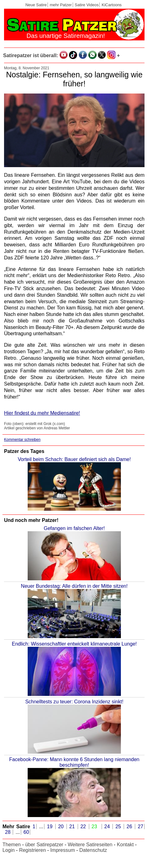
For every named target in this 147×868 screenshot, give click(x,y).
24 (108, 827)
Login (9, 850)
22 (84, 827)
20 (62, 827)
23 (95, 827)
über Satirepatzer (44, 845)
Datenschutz (93, 850)
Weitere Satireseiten (90, 845)
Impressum (63, 850)
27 (140, 827)
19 (51, 827)
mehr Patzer (61, 5)
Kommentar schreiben (22, 440)
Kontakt (125, 845)
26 (130, 827)
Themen (12, 845)
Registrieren (32, 850)
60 (26, 832)
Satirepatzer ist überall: (31, 55)
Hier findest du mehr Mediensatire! (42, 413)
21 (73, 827)
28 (8, 832)
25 (119, 827)
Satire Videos (87, 5)
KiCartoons (112, 5)
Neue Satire (36, 5)
